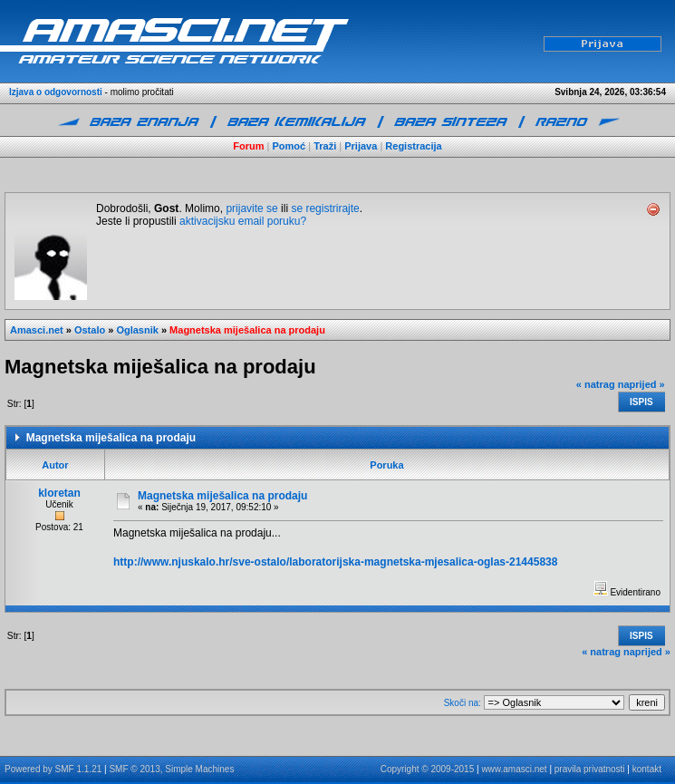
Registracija (413, 146)
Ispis (641, 402)
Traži (325, 146)
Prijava (361, 146)
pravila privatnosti (590, 769)
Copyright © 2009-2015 (428, 769)
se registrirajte (325, 208)
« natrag (596, 384)
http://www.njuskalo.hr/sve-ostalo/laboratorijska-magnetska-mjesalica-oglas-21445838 (335, 562)
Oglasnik (137, 330)
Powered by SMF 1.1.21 (53, 769)
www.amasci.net (514, 769)
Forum (248, 146)
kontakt (647, 769)
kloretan (59, 493)
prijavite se (251, 208)
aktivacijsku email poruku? (243, 221)
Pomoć (289, 146)
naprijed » (641, 384)
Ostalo (90, 330)
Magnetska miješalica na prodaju (247, 330)
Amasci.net (37, 330)
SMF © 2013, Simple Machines (171, 769)
